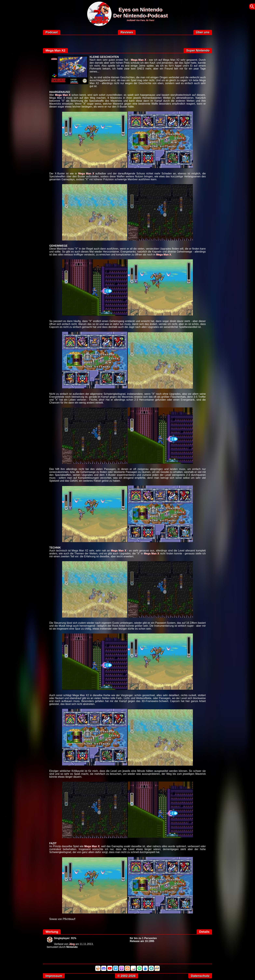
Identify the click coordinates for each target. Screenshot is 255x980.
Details (204, 932)
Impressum (54, 976)
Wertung (52, 932)
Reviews (127, 32)
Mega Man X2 (55, 50)
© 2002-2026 (127, 976)
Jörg (72, 944)
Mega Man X (138, 60)
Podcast (52, 32)
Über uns (203, 32)
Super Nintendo (198, 50)
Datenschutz (200, 976)
